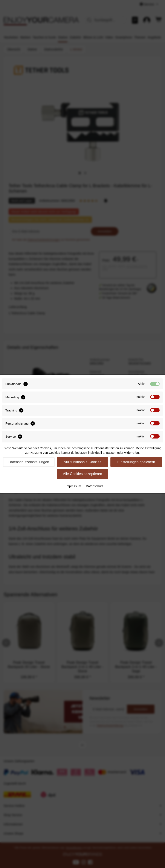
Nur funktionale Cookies (82, 462)
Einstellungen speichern (136, 462)
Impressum (72, 486)
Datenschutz (93, 486)
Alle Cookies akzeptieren (82, 474)
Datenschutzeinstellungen (29, 462)
